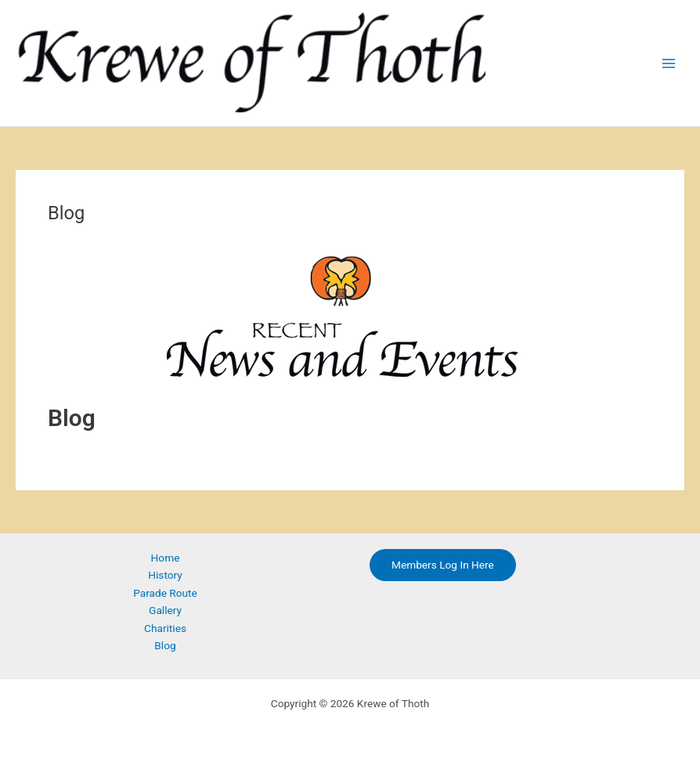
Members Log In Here (443, 565)
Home (166, 558)
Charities (165, 628)
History (165, 575)
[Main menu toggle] (669, 63)
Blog (165, 645)
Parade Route (165, 593)
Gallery (165, 610)
